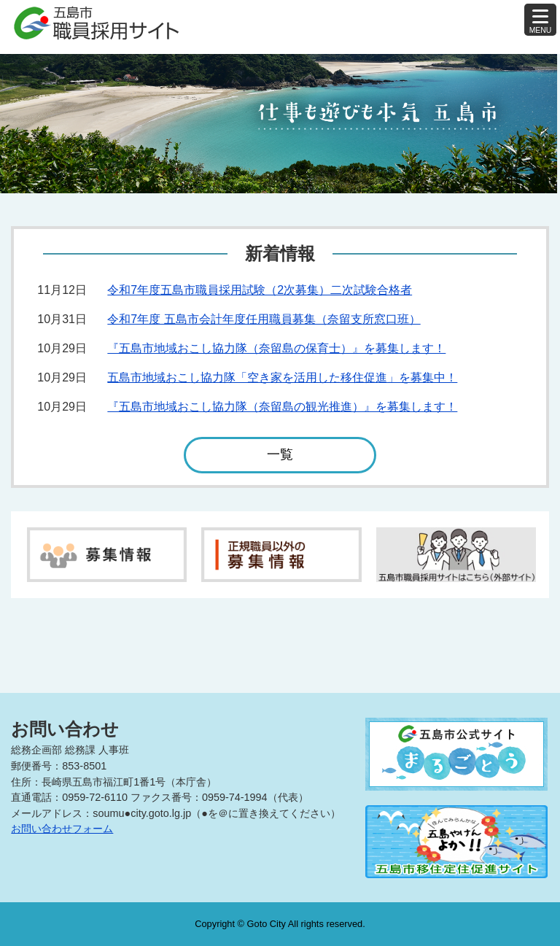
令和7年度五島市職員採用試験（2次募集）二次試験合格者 (260, 290)
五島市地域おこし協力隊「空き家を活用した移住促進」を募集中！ (282, 377)
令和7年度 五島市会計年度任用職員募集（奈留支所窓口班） (264, 319)
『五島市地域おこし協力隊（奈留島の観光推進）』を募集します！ (282, 407)
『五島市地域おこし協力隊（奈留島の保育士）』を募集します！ (276, 348)
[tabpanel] (280, 124)
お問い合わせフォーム (62, 829)
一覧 (280, 460)
